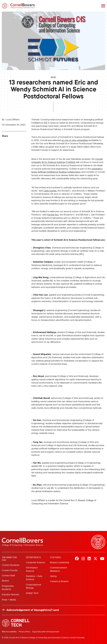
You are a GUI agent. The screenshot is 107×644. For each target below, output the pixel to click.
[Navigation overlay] (103, 6)
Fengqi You (53, 215)
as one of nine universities (75, 140)
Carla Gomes (50, 191)
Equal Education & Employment (46, 632)
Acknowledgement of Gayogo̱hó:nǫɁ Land (33, 610)
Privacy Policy (25, 632)
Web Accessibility (9, 632)
